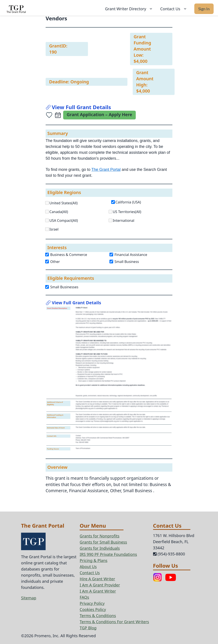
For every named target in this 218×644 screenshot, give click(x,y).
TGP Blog (88, 628)
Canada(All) (59, 212)
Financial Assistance (129, 255)
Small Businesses (62, 287)
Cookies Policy (93, 609)
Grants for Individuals (100, 548)
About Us (88, 567)
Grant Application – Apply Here (99, 115)
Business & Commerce (66, 255)
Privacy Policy (92, 603)
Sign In (204, 9)
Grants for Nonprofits (99, 536)
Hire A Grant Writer (97, 579)
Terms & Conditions (98, 616)
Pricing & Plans (93, 560)
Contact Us (174, 9)
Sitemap (29, 598)
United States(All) (63, 203)
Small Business (124, 262)
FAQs (84, 597)
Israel (54, 229)
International (123, 220)
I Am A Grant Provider (100, 585)
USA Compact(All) (64, 220)
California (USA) (128, 202)
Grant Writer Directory (129, 9)
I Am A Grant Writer (98, 591)
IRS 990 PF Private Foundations (108, 554)
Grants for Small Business (103, 542)
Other (53, 262)
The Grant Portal (106, 170)
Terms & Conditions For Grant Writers (114, 622)
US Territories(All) (127, 212)
